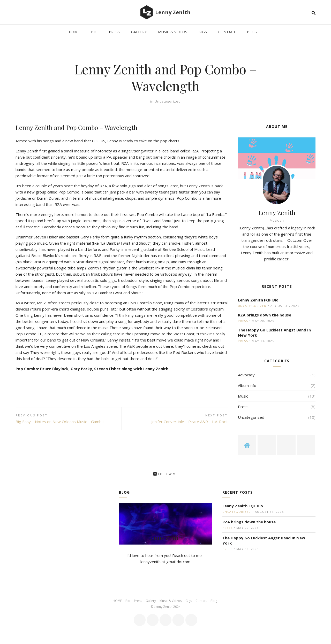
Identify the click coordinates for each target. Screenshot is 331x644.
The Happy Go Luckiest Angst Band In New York (274, 332)
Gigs (189, 601)
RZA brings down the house (265, 315)
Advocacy (246, 375)
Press (243, 321)
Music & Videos (171, 601)
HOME (117, 601)
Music (243, 396)
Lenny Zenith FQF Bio (258, 300)
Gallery (151, 601)
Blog (214, 601)
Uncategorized (168, 101)
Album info (247, 385)
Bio (128, 601)
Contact (201, 601)
